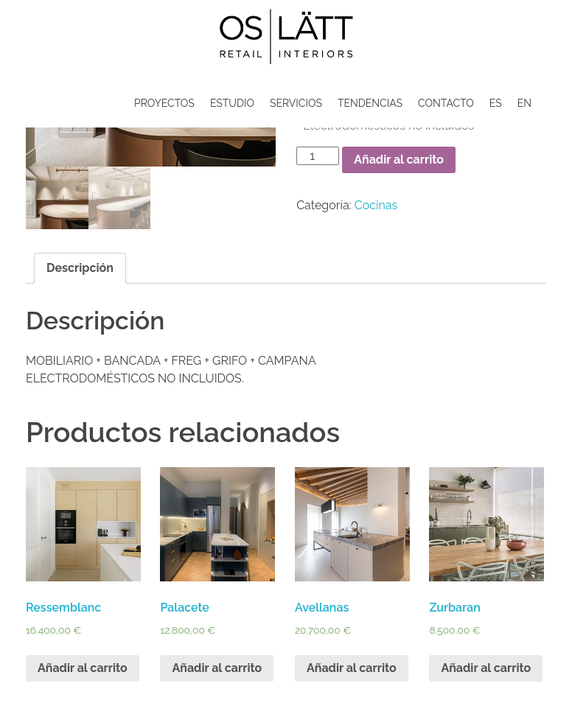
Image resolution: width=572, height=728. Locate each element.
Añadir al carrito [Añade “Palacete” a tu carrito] (217, 668)
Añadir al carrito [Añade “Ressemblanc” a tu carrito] (83, 668)
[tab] (80, 268)
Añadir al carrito (399, 160)
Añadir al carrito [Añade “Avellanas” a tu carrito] (352, 668)
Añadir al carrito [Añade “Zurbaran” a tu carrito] (486, 668)
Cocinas (376, 205)
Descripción (80, 268)
